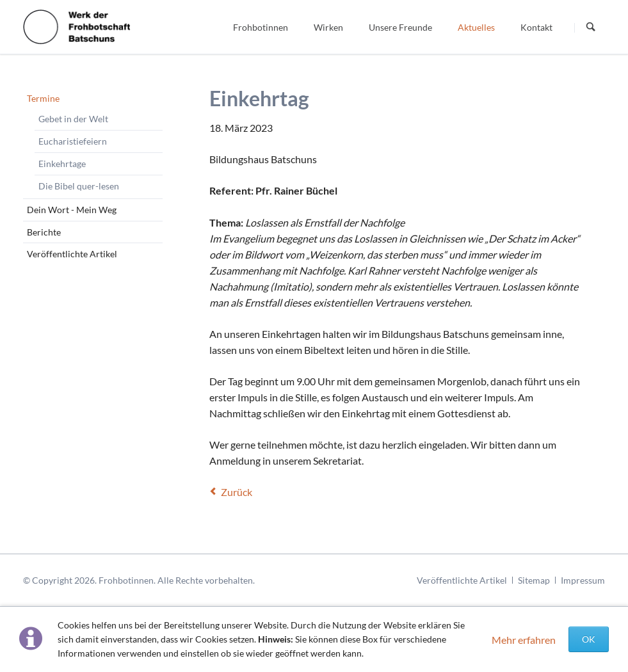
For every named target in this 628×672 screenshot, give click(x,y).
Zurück (237, 492)
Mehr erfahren (524, 640)
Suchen (591, 28)
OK (589, 639)
